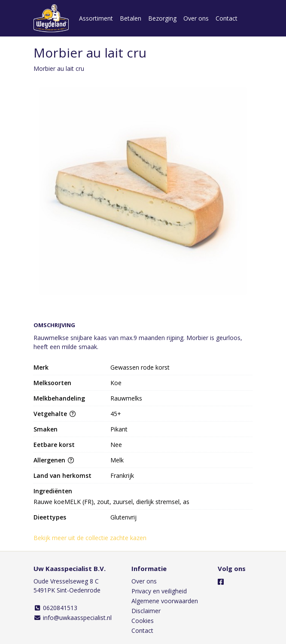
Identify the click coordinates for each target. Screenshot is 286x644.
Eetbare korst (54, 445)
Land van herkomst (62, 475)
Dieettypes (50, 517)
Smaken (46, 429)
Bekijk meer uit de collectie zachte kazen (94, 538)
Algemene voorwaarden (165, 601)
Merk (41, 367)
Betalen (131, 18)
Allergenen (54, 460)
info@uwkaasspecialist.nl (73, 618)
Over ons (196, 18)
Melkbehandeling (59, 398)
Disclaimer (146, 611)
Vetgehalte (55, 414)
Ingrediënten (53, 491)
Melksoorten (52, 383)
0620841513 (55, 608)
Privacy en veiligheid (159, 591)
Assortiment (96, 18)
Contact (227, 18)
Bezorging (162, 18)
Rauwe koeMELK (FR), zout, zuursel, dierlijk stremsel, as (111, 502)
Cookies (143, 621)
